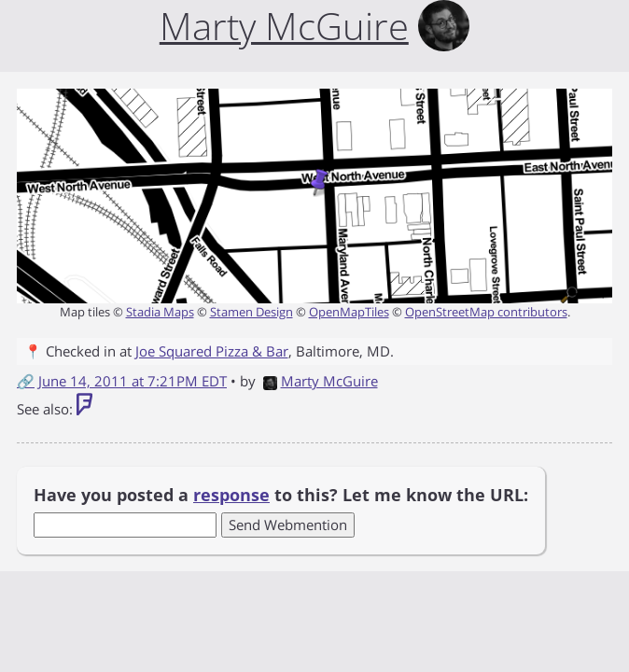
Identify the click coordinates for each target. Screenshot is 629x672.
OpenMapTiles (349, 312)
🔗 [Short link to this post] (26, 381)
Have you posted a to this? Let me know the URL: (281, 495)
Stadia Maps (160, 312)
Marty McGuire (321, 381)
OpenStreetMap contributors (486, 312)
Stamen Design (252, 312)
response (231, 495)
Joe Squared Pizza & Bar (212, 351)
